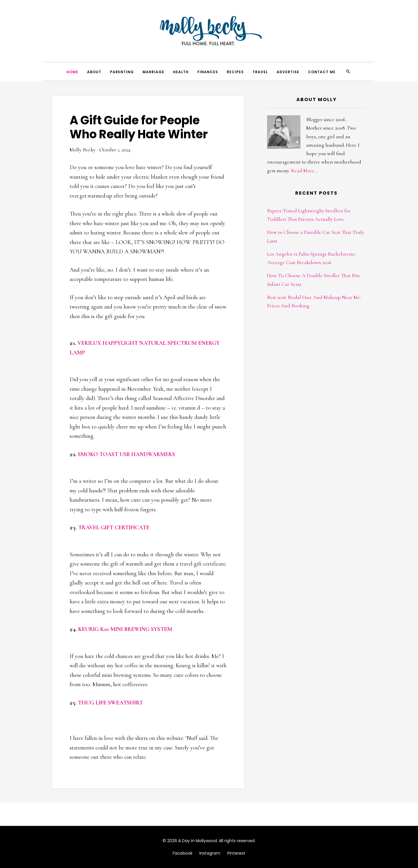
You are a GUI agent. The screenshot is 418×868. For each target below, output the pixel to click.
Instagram (210, 853)
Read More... (304, 171)
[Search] (348, 71)
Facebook (183, 853)
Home (72, 72)
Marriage (153, 72)
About (94, 72)
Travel (260, 72)
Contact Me (322, 72)
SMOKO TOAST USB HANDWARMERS (126, 454)
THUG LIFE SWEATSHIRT (110, 703)
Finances (208, 72)
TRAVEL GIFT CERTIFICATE (114, 528)
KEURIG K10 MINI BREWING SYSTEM (125, 629)
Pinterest (236, 853)
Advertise (288, 72)
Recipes (235, 72)
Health (181, 72)
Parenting (122, 72)
